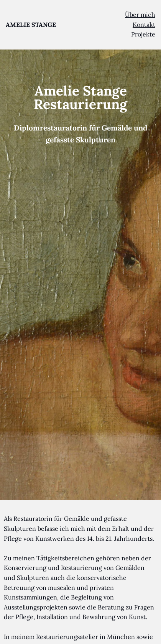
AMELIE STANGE (31, 25)
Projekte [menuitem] (143, 34)
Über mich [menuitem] (140, 15)
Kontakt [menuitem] (144, 25)
